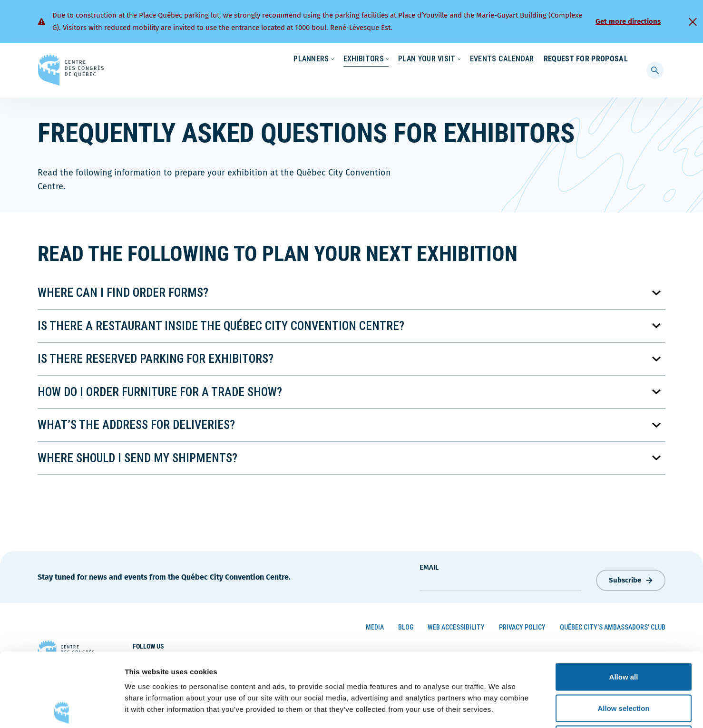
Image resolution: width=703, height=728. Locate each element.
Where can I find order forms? (123, 291)
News (517, 59)
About (551, 59)
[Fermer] (693, 22)
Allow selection (623, 635)
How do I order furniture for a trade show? (160, 390)
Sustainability (471, 59)
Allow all (624, 603)
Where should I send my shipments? (137, 456)
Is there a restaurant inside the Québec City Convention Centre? (221, 324)
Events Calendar (493, 78)
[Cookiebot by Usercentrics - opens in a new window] (62, 709)
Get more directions (628, 21)
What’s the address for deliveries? (136, 423)
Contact (589, 59)
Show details (499, 709)
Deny (624, 665)
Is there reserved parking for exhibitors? (156, 357)
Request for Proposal (586, 78)
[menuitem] (624, 58)
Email (429, 565)
